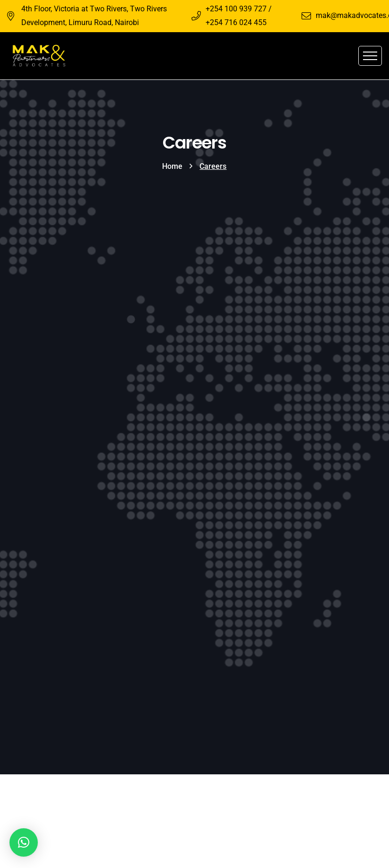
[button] (24, 842)
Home (172, 166)
